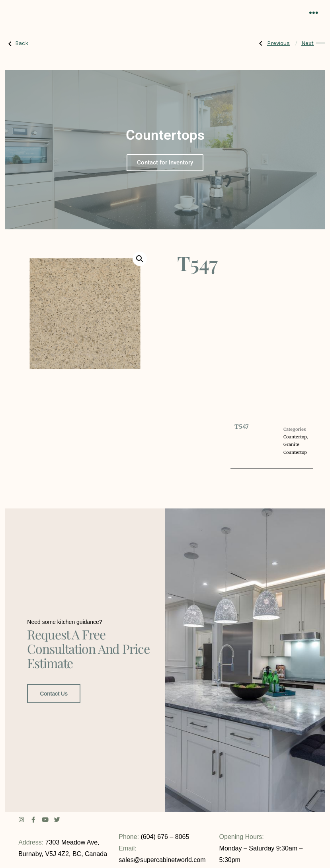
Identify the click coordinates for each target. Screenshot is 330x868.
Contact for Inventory (165, 162)
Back (17, 44)
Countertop (295, 437)
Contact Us (54, 693)
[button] (140, 259)
